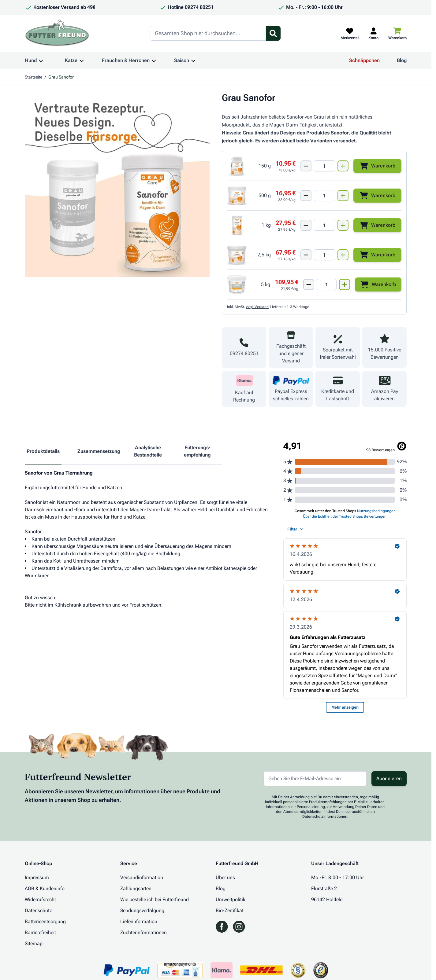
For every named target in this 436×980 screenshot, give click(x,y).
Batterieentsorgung (45, 921)
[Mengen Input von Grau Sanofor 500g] (324, 196)
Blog (402, 60)
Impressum (37, 877)
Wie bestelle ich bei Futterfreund (155, 899)
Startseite (34, 77)
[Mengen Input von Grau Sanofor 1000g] (324, 225)
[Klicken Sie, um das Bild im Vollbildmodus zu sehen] (117, 185)
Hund (31, 60)
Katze (71, 60)
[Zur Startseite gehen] (57, 33)
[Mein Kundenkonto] (373, 33)
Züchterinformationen (143, 932)
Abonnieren (389, 778)
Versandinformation (142, 877)
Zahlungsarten (136, 888)
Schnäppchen (364, 60)
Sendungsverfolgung (142, 910)
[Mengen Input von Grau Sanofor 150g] (324, 166)
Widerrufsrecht (40, 899)
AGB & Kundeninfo (45, 888)
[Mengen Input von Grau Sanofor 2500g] (324, 255)
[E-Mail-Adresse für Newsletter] (315, 779)
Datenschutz (38, 910)
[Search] (208, 33)
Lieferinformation (139, 921)
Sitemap (34, 943)
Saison (182, 60)
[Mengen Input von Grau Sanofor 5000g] (327, 284)
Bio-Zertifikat (230, 910)
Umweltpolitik (231, 899)
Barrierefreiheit (40, 932)
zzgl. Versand (257, 307)
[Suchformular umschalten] (273, 33)
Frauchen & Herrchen (126, 60)
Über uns (225, 877)
